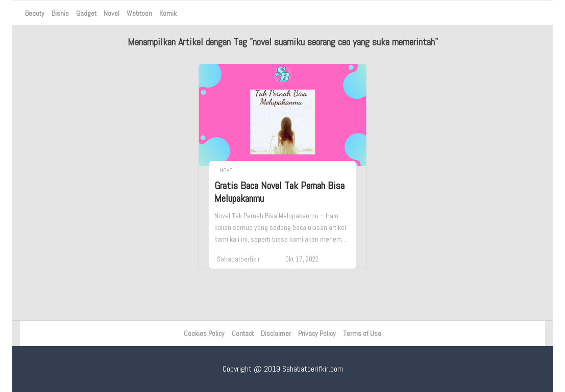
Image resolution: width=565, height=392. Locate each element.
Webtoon (139, 13)
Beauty (35, 13)
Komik (168, 13)
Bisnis (60, 13)
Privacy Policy (317, 333)
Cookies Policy (204, 333)
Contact (243, 333)
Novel (112, 13)
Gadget (86, 13)
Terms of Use (362, 333)
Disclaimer (276, 333)
